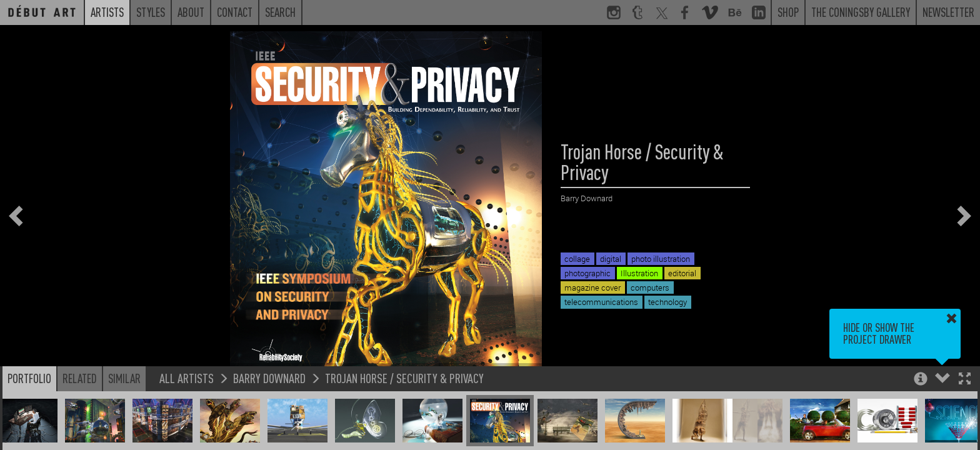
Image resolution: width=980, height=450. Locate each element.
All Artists (187, 378)
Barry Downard (269, 378)
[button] (965, 380)
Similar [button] (124, 378)
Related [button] (80, 378)
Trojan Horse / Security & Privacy (404, 378)
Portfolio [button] (29, 378)
